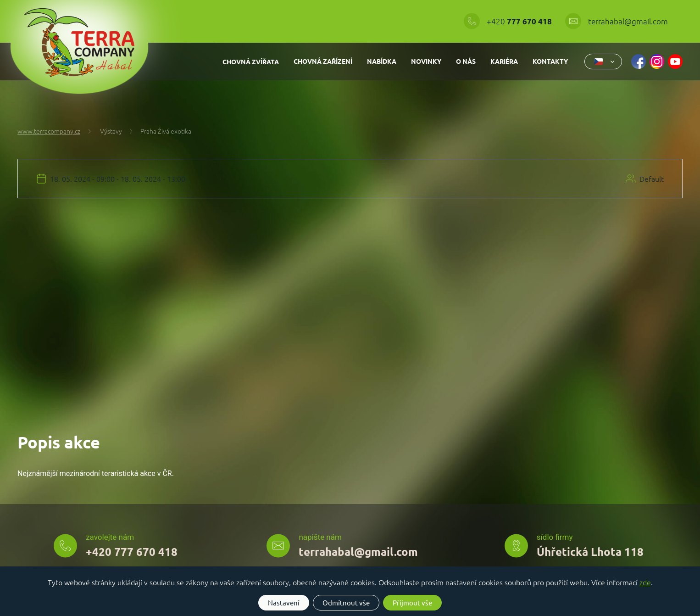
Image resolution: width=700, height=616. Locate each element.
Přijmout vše (412, 602)
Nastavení (284, 602)
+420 (520, 21)
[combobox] (603, 62)
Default (652, 179)
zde (645, 582)
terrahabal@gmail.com (628, 21)
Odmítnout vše (346, 602)
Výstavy (105, 131)
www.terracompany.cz (49, 131)
